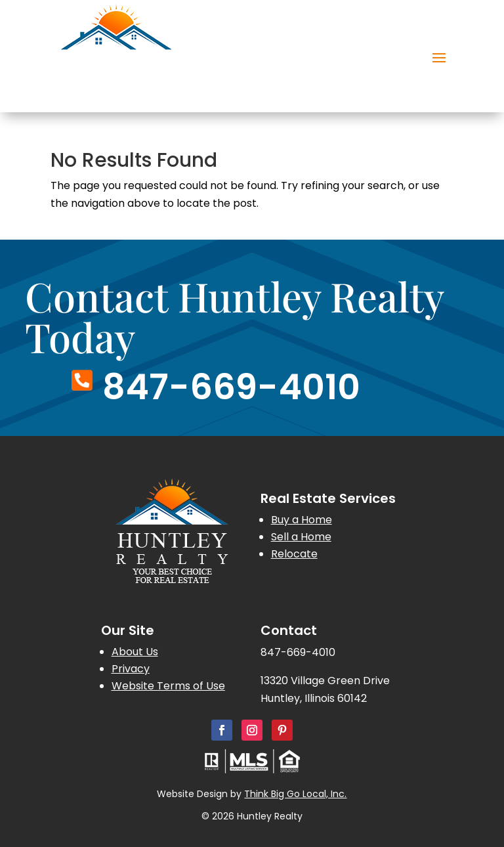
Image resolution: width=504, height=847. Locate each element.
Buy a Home (302, 520)
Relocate (294, 554)
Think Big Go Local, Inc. (295, 794)
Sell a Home (301, 537)
